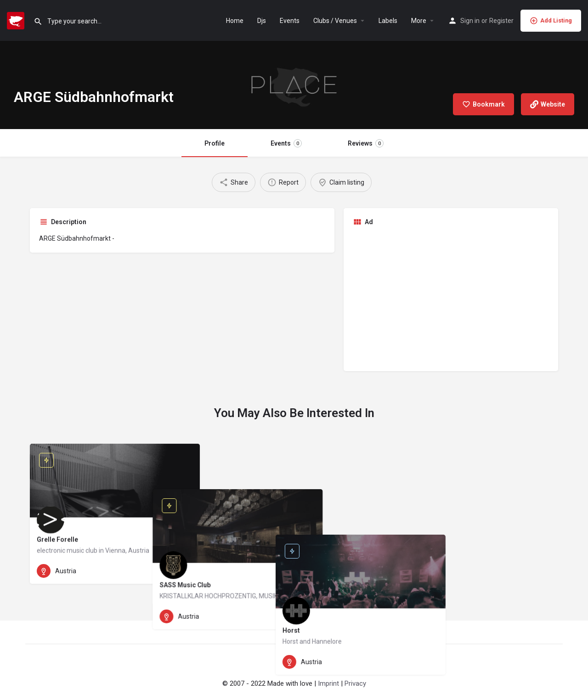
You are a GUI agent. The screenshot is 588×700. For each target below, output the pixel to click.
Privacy (355, 683)
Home (235, 21)
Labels (388, 21)
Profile (215, 143)
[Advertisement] (451, 298)
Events (290, 21)
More (419, 21)
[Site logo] (17, 20)
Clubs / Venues (335, 21)
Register (501, 21)
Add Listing (551, 21)
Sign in (470, 21)
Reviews (366, 143)
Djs (262, 21)
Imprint (328, 683)
